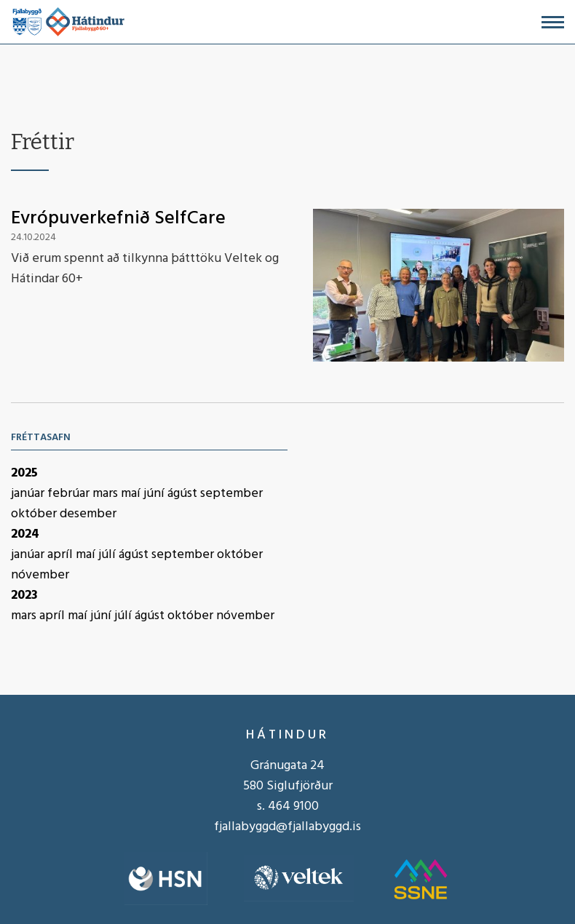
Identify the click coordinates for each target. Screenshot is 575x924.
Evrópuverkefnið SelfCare (118, 219)
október (35, 514)
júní (155, 494)
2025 (24, 473)
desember (88, 514)
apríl (62, 555)
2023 (24, 596)
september (231, 494)
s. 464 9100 (288, 806)
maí (132, 494)
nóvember (40, 575)
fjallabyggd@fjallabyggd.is (287, 827)
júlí (108, 555)
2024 (25, 534)
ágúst (184, 494)
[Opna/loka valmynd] (553, 22)
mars (107, 494)
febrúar (70, 494)
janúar (29, 494)
